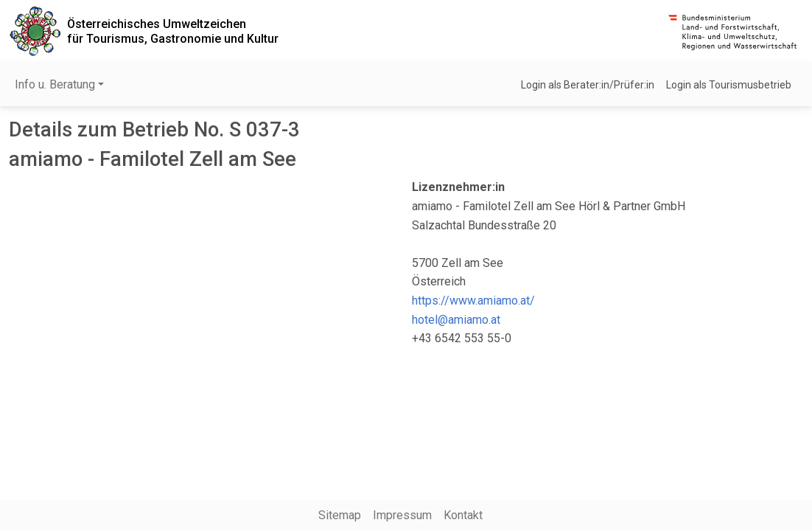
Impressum (402, 515)
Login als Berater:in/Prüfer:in (588, 85)
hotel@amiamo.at (456, 320)
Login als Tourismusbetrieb (729, 85)
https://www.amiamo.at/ (473, 301)
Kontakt (463, 515)
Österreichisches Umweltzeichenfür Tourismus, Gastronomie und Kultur (173, 31)
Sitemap (340, 515)
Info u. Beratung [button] (55, 84)
